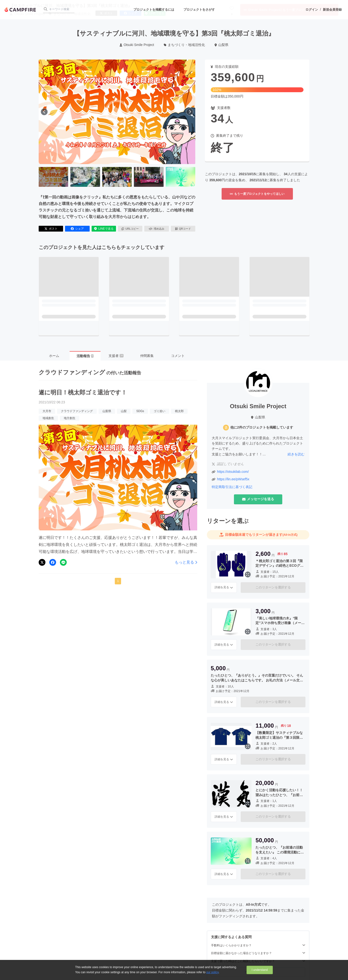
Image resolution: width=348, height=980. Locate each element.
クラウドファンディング (77, 411)
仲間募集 (147, 356)
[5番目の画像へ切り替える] (181, 177)
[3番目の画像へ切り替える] (117, 177)
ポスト (51, 229)
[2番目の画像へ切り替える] (85, 177)
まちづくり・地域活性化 (185, 45)
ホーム (54, 356)
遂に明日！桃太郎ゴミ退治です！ (83, 392)
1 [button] (118, 581)
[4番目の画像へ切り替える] (149, 177)
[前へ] (44, 112)
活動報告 (85, 356)
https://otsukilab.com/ (233, 472)
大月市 (47, 411)
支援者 (116, 356)
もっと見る (186, 562)
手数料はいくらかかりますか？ (258, 945)
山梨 (124, 411)
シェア (77, 229)
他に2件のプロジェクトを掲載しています (262, 427)
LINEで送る (104, 229)
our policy (212, 972)
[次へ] (190, 112)
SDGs (140, 411)
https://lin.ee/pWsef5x (233, 479)
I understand (260, 970)
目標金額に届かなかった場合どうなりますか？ (258, 953)
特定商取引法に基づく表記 (232, 487)
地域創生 (48, 418)
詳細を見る (224, 587)
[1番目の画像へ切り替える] (53, 177)
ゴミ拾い (159, 411)
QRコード (183, 229)
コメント (178, 356)
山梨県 (221, 45)
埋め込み (157, 229)
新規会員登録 (332, 10)
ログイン (312, 10)
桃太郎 (179, 411)
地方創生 (70, 418)
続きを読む (296, 454)
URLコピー (130, 229)
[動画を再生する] (117, 112)
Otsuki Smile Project (137, 45)
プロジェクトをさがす (199, 10)
